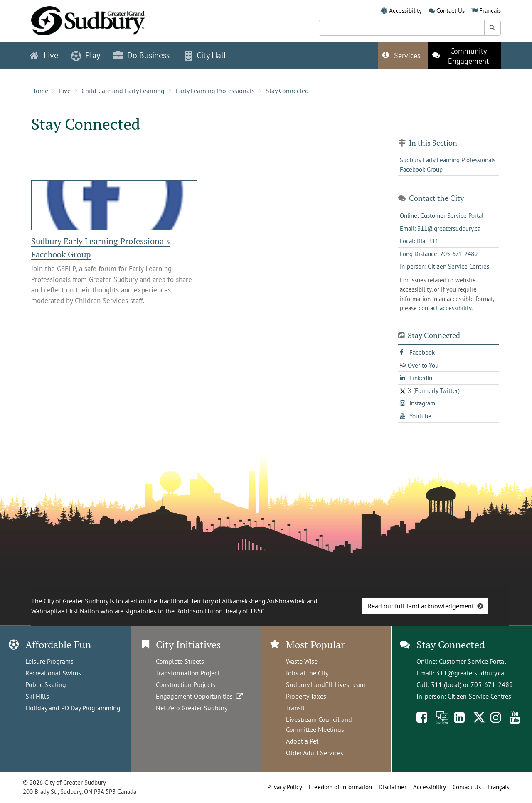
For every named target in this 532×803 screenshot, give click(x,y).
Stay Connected (287, 91)
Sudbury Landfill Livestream (326, 684)
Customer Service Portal (473, 661)
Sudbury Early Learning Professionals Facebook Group (448, 165)
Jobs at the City (307, 673)
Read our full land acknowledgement (421, 606)
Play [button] (86, 55)
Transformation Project (188, 673)
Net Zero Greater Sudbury (192, 708)
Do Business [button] (141, 55)
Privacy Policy (285, 787)
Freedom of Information (340, 787)
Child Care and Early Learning (123, 91)
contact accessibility (445, 308)
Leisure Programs (49, 661)
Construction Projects (186, 684)
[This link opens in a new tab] (464, 56)
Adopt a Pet (302, 741)
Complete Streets (180, 661)
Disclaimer (393, 787)
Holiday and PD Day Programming (73, 708)
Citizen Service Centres (479, 696)
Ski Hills (37, 696)
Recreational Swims (53, 673)
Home (40, 91)
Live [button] (44, 55)
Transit (295, 708)
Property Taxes (306, 696)
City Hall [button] (205, 55)
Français (490, 11)
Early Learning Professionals (215, 91)
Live (65, 91)
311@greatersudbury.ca (470, 673)
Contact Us (451, 11)
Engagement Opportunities (200, 696)
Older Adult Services (315, 753)
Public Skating (46, 684)
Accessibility (405, 11)
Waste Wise (302, 661)
